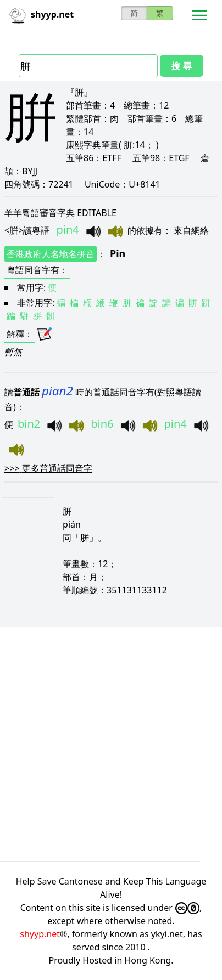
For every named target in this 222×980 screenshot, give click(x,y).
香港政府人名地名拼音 (51, 254)
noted (160, 921)
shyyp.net (40, 934)
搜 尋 (181, 66)
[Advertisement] (111, 743)
